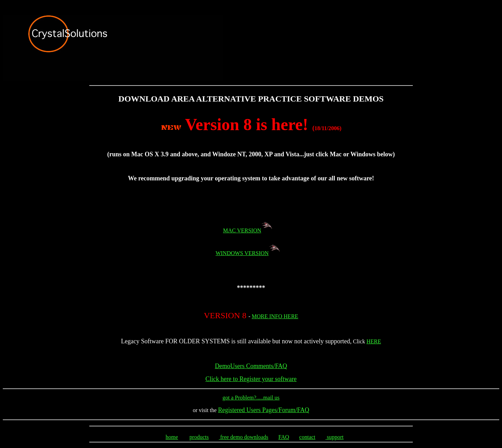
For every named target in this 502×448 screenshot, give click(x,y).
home (172, 438)
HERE (374, 341)
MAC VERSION (251, 230)
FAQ (284, 438)
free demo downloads (244, 438)
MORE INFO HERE (275, 316)
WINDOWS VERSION (242, 253)
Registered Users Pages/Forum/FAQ (264, 410)
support (335, 438)
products (199, 438)
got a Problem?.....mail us (251, 398)
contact (307, 438)
